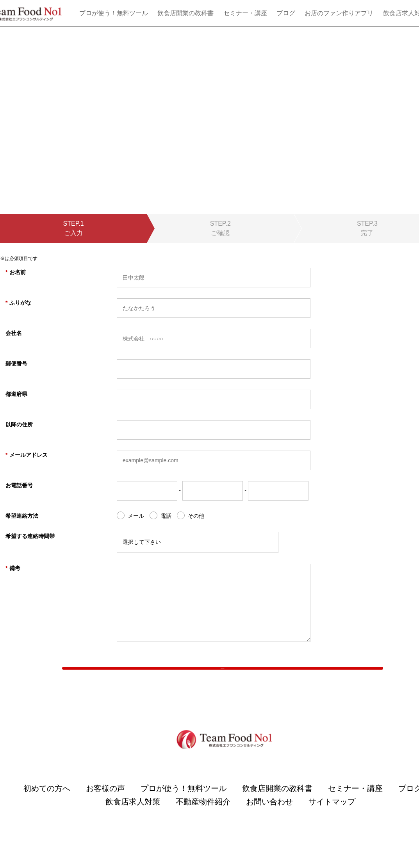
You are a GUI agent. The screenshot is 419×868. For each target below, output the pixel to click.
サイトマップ (332, 818)
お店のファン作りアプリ (339, 13)
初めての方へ (47, 805)
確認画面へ (223, 676)
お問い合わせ (269, 818)
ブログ (286, 13)
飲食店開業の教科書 (185, 13)
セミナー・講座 (245, 13)
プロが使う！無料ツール (114, 13)
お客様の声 (105, 805)
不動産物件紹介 (203, 818)
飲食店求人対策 (133, 818)
